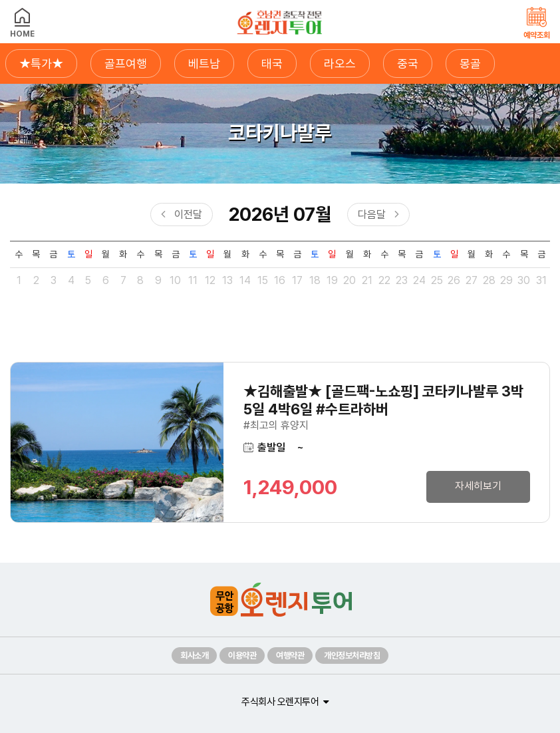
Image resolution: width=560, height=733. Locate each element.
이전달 (188, 215)
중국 (408, 64)
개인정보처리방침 (352, 656)
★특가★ (41, 64)
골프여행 (126, 64)
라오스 (340, 64)
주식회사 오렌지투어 (280, 702)
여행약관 (290, 656)
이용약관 (242, 656)
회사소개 (194, 656)
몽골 (470, 64)
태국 (272, 64)
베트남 (204, 64)
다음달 (372, 215)
